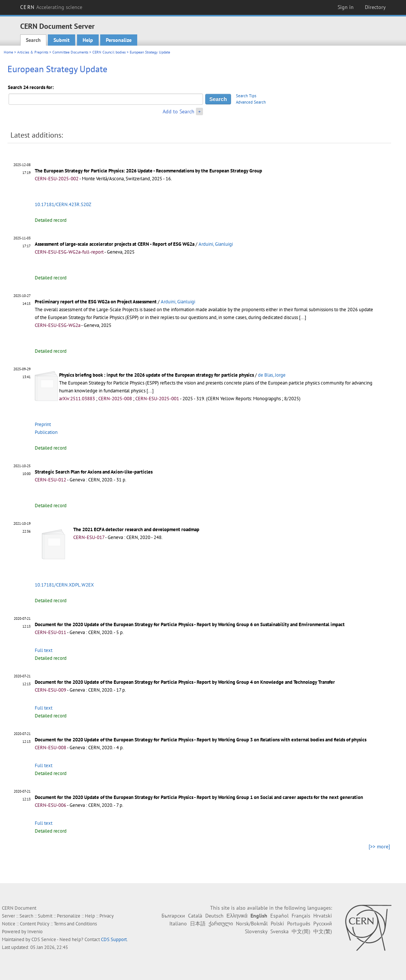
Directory (375, 7)
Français (301, 916)
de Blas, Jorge (272, 375)
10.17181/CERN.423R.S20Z (63, 204)
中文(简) (301, 931)
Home (8, 52)
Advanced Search (251, 102)
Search (33, 40)
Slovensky (256, 931)
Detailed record (51, 220)
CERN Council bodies (110, 52)
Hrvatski (323, 916)
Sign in (346, 7)
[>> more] (379, 846)
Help (88, 40)
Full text (44, 650)
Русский (323, 924)
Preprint (43, 424)
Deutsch (214, 916)
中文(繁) (323, 931)
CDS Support (114, 939)
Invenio (35, 932)
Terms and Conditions (75, 924)
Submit (61, 40)
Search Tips (246, 96)
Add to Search (179, 111)
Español (279, 916)
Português (299, 924)
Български (173, 916)
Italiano (178, 924)
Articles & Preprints (33, 52)
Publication (46, 432)
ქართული (221, 924)
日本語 (198, 924)
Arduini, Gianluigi (216, 244)
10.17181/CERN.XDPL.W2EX (64, 585)
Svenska (279, 931)
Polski (277, 924)
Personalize (119, 40)
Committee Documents (70, 52)
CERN (51, 7)
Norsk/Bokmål (252, 924)
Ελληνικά (237, 916)
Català (195, 916)
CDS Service (44, 939)
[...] (303, 317)
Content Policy (35, 924)
